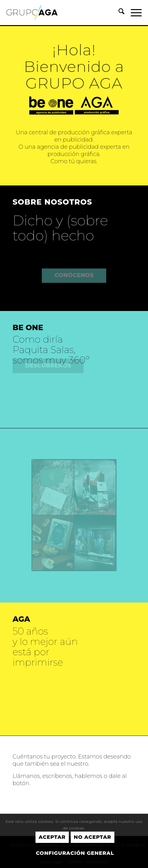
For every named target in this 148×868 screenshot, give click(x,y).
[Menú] (133, 13)
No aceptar (93, 837)
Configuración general (75, 853)
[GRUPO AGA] (60, 13)
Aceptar (52, 837)
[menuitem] (118, 13)
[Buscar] (118, 13)
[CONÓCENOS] (74, 268)
